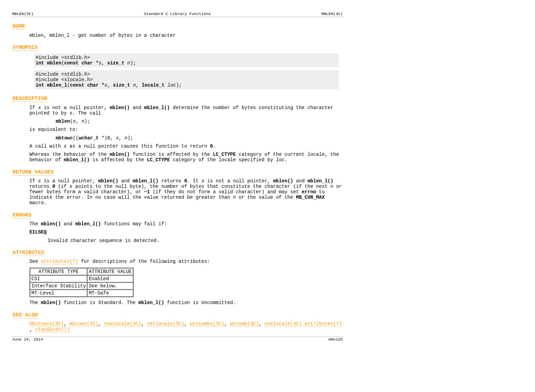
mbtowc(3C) (84, 360)
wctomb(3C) (244, 360)
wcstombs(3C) (207, 360)
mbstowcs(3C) (47, 360)
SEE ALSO (25, 351)
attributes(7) (60, 291)
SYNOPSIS (25, 50)
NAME (19, 27)
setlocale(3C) (166, 360)
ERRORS (22, 239)
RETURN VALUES (33, 190)
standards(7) (52, 367)
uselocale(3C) (283, 360)
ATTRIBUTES (28, 281)
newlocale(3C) (123, 360)
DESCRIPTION (30, 108)
